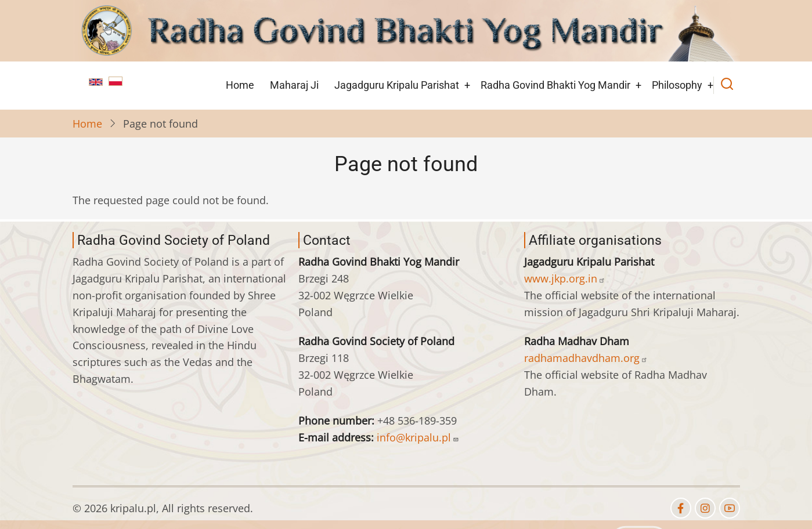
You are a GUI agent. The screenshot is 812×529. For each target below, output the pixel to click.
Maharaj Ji (294, 85)
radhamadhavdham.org (586, 358)
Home (240, 85)
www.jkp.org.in (565, 278)
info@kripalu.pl (418, 437)
